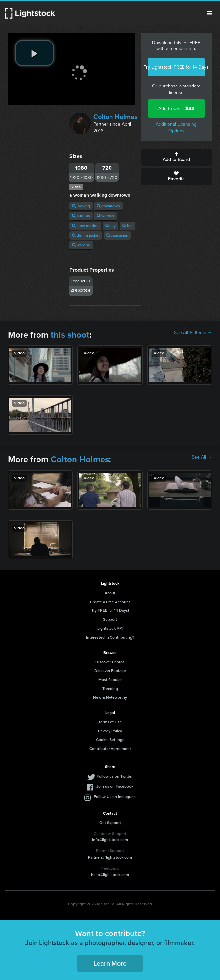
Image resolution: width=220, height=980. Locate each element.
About (110, 593)
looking (81, 206)
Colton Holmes (115, 117)
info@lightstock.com (110, 840)
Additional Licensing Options (176, 127)
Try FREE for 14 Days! (110, 610)
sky (110, 226)
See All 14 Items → (193, 333)
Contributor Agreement (110, 749)
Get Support (110, 823)
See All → (202, 457)
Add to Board (176, 157)
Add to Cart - (176, 109)
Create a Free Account (110, 602)
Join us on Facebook (115, 786)
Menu (209, 13)
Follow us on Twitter (115, 776)
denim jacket (86, 235)
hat (128, 226)
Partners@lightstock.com (110, 857)
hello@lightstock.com (110, 875)
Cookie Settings (110, 740)
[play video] (35, 53)
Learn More (110, 963)
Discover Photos (110, 662)
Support (110, 619)
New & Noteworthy (110, 697)
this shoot (70, 335)
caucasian (117, 235)
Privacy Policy (110, 731)
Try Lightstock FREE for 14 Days (176, 67)
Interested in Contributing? (110, 637)
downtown (108, 206)
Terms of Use (110, 722)
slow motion (85, 226)
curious (81, 216)
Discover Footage (110, 671)
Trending (110, 689)
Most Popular (110, 680)
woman (105, 216)
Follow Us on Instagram (115, 797)
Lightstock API (110, 628)
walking (81, 245)
